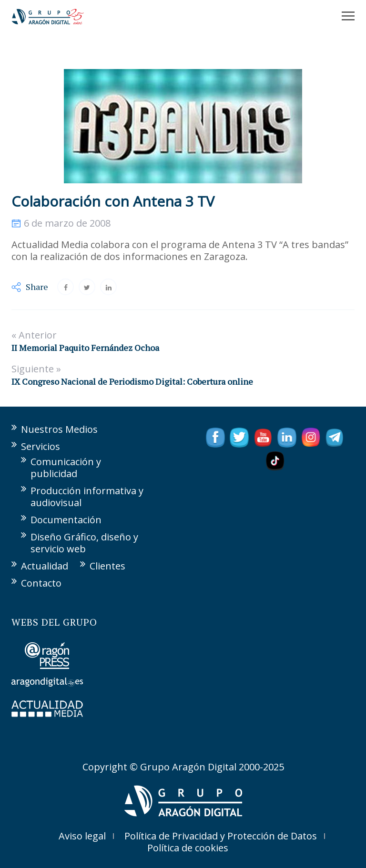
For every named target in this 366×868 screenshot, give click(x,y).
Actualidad (45, 566)
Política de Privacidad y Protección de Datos (221, 836)
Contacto (41, 583)
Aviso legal (82, 836)
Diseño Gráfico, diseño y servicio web (84, 543)
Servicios (41, 446)
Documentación (66, 520)
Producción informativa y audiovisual (87, 497)
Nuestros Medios (59, 429)
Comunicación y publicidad (66, 468)
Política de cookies (188, 848)
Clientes (107, 566)
